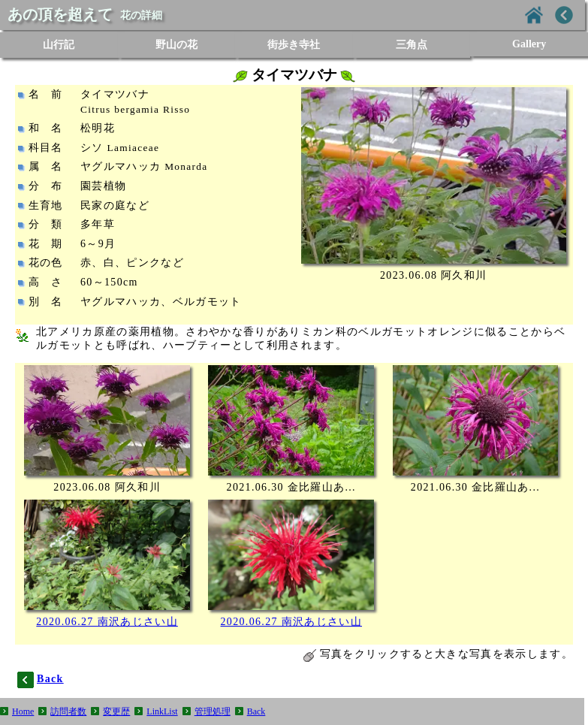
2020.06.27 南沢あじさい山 (107, 622)
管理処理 (213, 711)
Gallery (529, 44)
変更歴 (116, 711)
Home (23, 711)
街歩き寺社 (294, 45)
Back (256, 711)
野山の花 (176, 45)
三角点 (412, 45)
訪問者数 (68, 711)
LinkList (162, 711)
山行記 (59, 45)
